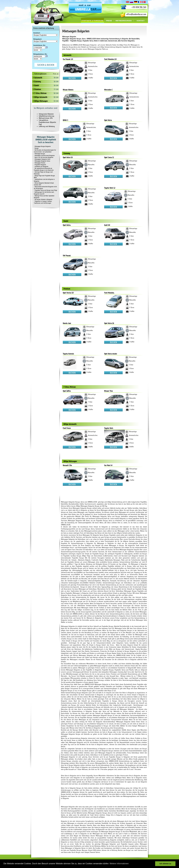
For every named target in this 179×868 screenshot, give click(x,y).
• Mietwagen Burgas (39, 154)
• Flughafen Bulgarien (40, 165)
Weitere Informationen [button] (119, 864)
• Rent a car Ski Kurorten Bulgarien (44, 157)
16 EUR (56, 82)
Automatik (38, 78)
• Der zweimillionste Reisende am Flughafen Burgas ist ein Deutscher (44, 169)
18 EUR (56, 93)
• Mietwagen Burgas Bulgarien (42, 146)
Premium (38, 89)
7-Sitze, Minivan (40, 93)
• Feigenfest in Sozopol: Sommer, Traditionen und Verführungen (43, 202)
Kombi (37, 85)
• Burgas (36, 148)
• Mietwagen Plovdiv (40, 163)
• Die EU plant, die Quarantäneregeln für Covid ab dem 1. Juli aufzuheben (45, 151)
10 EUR (56, 101)
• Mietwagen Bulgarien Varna (42, 161)
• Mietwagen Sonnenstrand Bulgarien (44, 156)
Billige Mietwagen (41, 101)
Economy (38, 82)
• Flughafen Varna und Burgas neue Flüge (46, 190)
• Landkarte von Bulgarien (41, 167)
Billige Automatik (41, 97)
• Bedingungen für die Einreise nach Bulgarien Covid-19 (44, 193)
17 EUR (56, 89)
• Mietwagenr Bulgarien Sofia (42, 159)
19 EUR (56, 78)
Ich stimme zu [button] (165, 864)
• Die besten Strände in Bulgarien (43, 199)
